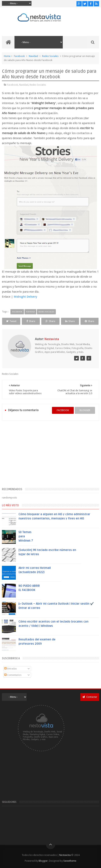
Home (7, 56)
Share (31, 321)
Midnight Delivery (25, 297)
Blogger (43, 861)
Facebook (19, 56)
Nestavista (65, 855)
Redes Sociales (50, 56)
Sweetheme (70, 861)
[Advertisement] (50, 456)
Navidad (33, 56)
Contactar (90, 697)
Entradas (11, 669)
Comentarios (13, 675)
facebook (63, 410)
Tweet (11, 321)
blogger (85, 410)
